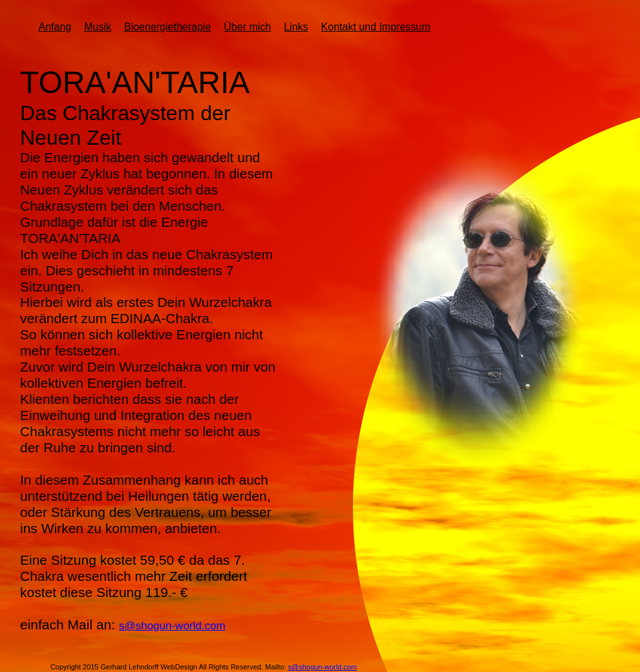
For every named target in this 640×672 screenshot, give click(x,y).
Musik (98, 27)
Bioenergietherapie (167, 27)
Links (296, 27)
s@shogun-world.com (172, 626)
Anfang (55, 27)
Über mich (247, 27)
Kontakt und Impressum (376, 27)
